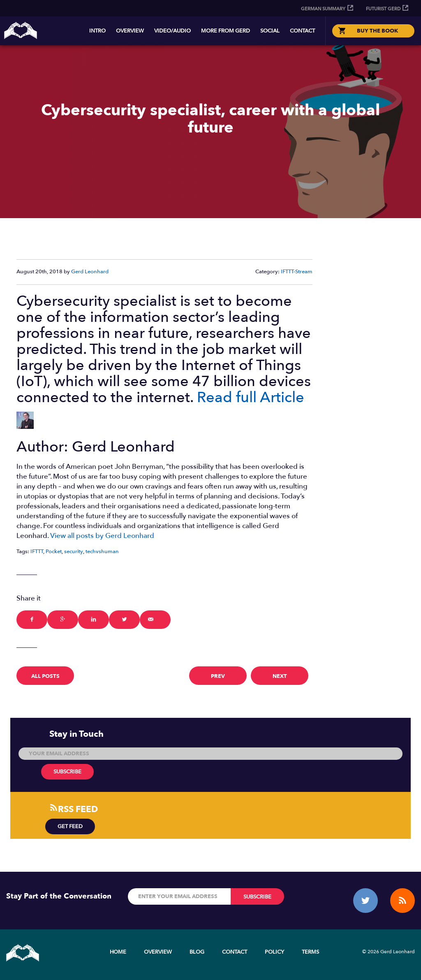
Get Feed (70, 826)
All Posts (45, 676)
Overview (130, 31)
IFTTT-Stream (297, 272)
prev (218, 676)
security (74, 552)
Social (270, 31)
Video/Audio (172, 31)
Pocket (54, 552)
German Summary (323, 9)
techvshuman (102, 552)
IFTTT (37, 552)
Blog (197, 952)
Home (118, 952)
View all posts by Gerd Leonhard (102, 536)
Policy (274, 952)
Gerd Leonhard (90, 272)
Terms (310, 952)
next (280, 676)
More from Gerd (226, 31)
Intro (97, 31)
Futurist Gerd (383, 9)
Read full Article (251, 397)
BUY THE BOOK (377, 31)
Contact (302, 31)
